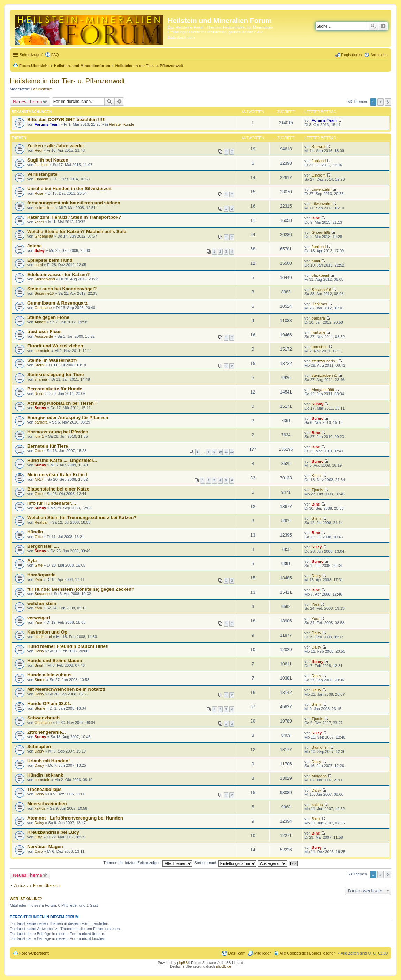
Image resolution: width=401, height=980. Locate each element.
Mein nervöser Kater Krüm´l (57, 475)
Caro (39, 851)
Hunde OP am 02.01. (49, 704)
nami (39, 265)
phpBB (182, 963)
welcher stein (42, 603)
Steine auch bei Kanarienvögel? (62, 289)
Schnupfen (39, 746)
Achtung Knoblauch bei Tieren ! (62, 403)
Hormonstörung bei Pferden (58, 432)
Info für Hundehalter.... (52, 503)
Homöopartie (41, 575)
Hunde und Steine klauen (55, 661)
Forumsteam (42, 89)
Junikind (41, 165)
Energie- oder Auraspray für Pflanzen (68, 417)
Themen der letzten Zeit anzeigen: (148, 863)
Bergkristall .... (43, 546)
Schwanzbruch (43, 718)
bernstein (42, 351)
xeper (39, 222)
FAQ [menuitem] (55, 55)
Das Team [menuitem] (237, 953)
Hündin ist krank (45, 775)
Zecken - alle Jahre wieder (56, 146)
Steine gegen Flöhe (48, 317)
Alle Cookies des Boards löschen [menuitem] (308, 953)
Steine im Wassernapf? (52, 360)
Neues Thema (28, 102)
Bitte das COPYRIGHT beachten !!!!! (66, 119)
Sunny (40, 408)
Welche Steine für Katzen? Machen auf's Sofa (77, 231)
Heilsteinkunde (122, 124)
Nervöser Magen (45, 847)
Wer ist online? (26, 899)
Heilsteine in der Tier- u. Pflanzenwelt (149, 66)
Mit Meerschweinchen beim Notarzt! (66, 689)
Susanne (42, 594)
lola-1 (39, 436)
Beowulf (319, 147)
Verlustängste (42, 174)
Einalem (41, 179)
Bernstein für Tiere (48, 446)
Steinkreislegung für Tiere (55, 375)
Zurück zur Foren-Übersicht (37, 885)
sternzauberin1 (324, 361)
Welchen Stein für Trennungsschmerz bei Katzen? (82, 518)
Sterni (40, 365)
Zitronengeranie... (47, 732)
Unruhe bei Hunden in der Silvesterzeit (69, 189)
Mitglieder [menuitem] (263, 953)
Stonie (40, 680)
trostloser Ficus (44, 332)
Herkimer (320, 304)
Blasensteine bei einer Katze (58, 489)
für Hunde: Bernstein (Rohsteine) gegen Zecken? (81, 589)
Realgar (41, 522)
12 (232, 452)
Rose (39, 193)
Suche (373, 26)
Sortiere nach (225, 863)
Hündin (35, 532)
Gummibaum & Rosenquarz (57, 303)
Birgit (39, 665)
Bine (316, 218)
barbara (318, 318)
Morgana (319, 776)
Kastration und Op (47, 632)
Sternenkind (45, 279)
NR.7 (39, 479)
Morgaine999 (323, 390)
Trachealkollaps (44, 789)
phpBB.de (224, 967)
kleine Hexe (44, 208)
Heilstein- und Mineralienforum (82, 66)
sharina (41, 379)
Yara (38, 579)
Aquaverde (44, 336)
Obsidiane (43, 308)
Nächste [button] (388, 102)
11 (226, 452)
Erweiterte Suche (383, 26)
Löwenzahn (321, 189)
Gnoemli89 (44, 236)
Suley (40, 250)
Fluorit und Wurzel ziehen (55, 346)
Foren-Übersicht (34, 66)
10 (220, 452)
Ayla (32, 560)
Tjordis (317, 490)
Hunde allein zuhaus (50, 675)
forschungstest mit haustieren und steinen (74, 203)
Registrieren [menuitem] (351, 55)
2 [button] (380, 102)
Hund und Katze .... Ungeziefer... (62, 460)
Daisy (317, 576)
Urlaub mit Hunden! (48, 761)
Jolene (35, 246)
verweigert (39, 618)
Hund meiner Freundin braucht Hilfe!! (68, 646)
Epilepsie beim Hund (50, 260)
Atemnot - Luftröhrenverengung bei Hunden (75, 818)
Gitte (39, 451)
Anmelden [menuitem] (379, 55)
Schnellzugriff (31, 55)
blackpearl (320, 275)
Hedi (39, 150)
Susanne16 (44, 293)
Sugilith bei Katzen (48, 160)
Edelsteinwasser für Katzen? (59, 274)
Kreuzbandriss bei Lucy (53, 832)
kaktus (40, 808)
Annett (40, 322)
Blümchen (320, 747)
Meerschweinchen (47, 804)
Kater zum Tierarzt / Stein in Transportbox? (74, 217)
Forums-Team (47, 124)
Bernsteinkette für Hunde (55, 389)
